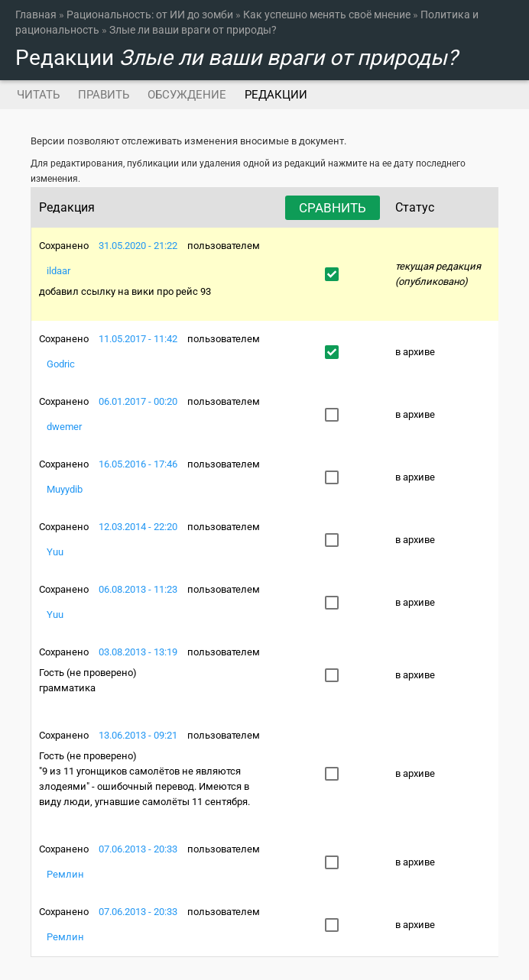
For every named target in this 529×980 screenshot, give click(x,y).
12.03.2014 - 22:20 (138, 527)
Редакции (281, 95)
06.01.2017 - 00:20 (138, 401)
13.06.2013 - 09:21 (138, 735)
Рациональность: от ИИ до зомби (150, 15)
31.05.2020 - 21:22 (138, 246)
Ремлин (65, 874)
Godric (61, 364)
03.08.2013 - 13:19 (138, 652)
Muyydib (65, 489)
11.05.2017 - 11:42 (138, 339)
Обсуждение (187, 95)
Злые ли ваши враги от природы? (193, 30)
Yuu (55, 552)
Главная (36, 15)
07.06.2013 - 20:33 (138, 849)
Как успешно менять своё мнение (327, 15)
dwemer (64, 427)
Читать (38, 95)
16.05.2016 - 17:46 (138, 464)
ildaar (58, 271)
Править (104, 95)
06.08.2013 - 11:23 (138, 589)
